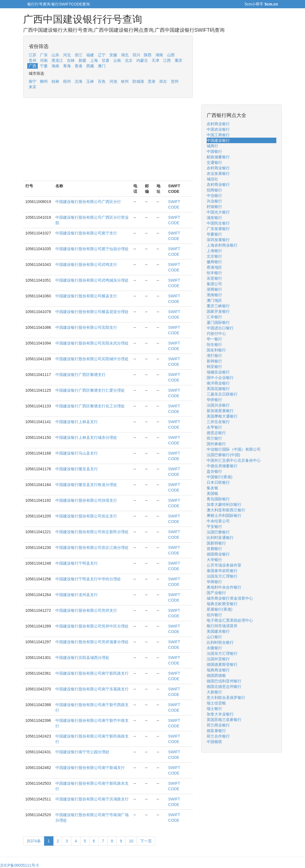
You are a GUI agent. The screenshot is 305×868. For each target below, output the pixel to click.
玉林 (90, 81)
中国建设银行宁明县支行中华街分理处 (88, 579)
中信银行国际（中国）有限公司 (234, 449)
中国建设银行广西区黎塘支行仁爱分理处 (90, 390)
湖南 (159, 55)
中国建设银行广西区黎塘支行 (80, 375)
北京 (129, 60)
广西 (33, 66)
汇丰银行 (214, 317)
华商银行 (214, 582)
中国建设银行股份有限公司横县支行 (86, 296)
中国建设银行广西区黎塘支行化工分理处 (90, 406)
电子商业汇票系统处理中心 (230, 620)
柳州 (44, 81)
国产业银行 (216, 593)
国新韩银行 (216, 543)
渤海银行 (214, 295)
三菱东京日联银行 (222, 394)
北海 (79, 81)
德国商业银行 (218, 554)
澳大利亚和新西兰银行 (226, 510)
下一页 (146, 841)
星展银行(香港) (219, 609)
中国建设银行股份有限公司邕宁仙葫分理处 (92, 249)
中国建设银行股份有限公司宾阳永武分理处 (92, 343)
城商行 (212, 146)
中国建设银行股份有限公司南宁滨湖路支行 (92, 799)
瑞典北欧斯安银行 (222, 604)
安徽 (113, 55)
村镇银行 (214, 207)
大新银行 (214, 692)
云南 (117, 60)
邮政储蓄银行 (218, 157)
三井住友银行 (218, 422)
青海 (67, 66)
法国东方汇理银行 (222, 576)
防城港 (138, 81)
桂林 (55, 81)
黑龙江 (57, 60)
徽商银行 (214, 262)
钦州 (125, 81)
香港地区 (214, 267)
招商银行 (214, 190)
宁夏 (44, 66)
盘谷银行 (214, 471)
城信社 (212, 179)
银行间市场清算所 (222, 626)
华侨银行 (214, 400)
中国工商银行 (218, 135)
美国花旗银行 (218, 389)
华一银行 (214, 339)
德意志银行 (216, 433)
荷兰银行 (214, 438)
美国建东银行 (218, 631)
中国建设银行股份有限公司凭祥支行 (86, 610)
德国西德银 (216, 675)
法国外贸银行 (218, 659)
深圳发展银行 (218, 240)
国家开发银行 (218, 311)
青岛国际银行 (218, 499)
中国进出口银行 (220, 328)
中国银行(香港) (219, 477)
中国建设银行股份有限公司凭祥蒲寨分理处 (92, 642)
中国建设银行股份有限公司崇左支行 (86, 516)
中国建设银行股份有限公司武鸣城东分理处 (92, 280)
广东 (44, 55)
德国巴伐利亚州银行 (224, 681)
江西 (167, 60)
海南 (55, 66)
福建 (90, 55)
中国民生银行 (218, 223)
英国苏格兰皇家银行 (224, 720)
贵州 (33, 60)
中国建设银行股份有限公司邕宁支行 (86, 233)
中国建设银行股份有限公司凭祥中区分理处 (92, 626)
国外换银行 (216, 444)
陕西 (148, 55)
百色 (102, 81)
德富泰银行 (216, 731)
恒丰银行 (214, 273)
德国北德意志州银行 (224, 687)
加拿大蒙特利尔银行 (224, 504)
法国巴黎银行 (218, 532)
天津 (155, 60)
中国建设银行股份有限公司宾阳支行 (86, 327)
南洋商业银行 (218, 383)
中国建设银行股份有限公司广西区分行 (88, 202)
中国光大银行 (218, 212)
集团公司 (214, 284)
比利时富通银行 (220, 538)
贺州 (175, 81)
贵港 (152, 81)
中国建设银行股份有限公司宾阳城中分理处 (92, 359)
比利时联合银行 (220, 642)
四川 (136, 55)
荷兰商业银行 (218, 725)
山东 (55, 55)
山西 (171, 55)
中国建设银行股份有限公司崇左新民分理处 (92, 532)
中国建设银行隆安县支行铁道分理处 (86, 485)
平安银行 (214, 527)
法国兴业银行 (218, 405)
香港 (79, 66)
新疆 (82, 60)
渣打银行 (214, 356)
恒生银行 (214, 344)
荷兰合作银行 (218, 736)
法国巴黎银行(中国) (223, 455)
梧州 (67, 81)
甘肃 (106, 60)
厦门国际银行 (218, 322)
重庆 (179, 60)
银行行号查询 (39, 4)
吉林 (71, 60)
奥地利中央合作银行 (224, 587)
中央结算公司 (218, 521)
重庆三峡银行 (218, 306)
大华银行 (214, 560)
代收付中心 (216, 333)
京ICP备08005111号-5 (19, 865)
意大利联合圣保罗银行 (226, 698)
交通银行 (214, 162)
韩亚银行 (214, 367)
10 (131, 841)
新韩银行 (214, 361)
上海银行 (214, 251)
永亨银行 (214, 427)
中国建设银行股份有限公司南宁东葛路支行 (92, 689)
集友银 (212, 488)
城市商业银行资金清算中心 (230, 598)
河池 (113, 81)
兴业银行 (214, 201)
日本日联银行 (218, 482)
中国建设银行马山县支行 (77, 453)
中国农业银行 (218, 129)
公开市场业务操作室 (224, 565)
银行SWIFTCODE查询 (71, 4)
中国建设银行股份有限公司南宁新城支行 (90, 768)
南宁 (33, 81)
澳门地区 (214, 300)
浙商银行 (214, 289)
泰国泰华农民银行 (222, 571)
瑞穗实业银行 (218, 372)
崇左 (163, 81)
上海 (94, 60)
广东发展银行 (218, 229)
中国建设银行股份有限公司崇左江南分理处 (92, 547)
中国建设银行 (218, 140)
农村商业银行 (218, 124)
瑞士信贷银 (216, 703)
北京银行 (214, 256)
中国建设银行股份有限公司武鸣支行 (86, 265)
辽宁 (102, 55)
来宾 (33, 87)
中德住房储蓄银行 (222, 466)
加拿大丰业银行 (220, 714)
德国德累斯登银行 (222, 664)
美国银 (212, 493)
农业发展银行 (218, 173)
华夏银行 (214, 234)
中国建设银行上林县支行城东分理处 (86, 437)
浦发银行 (214, 218)
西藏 (90, 66)
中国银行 (214, 151)
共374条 (34, 841)
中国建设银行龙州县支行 (77, 595)
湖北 (125, 55)
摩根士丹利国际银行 (224, 516)
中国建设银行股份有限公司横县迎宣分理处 (92, 312)
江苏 (33, 55)
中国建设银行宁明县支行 (77, 563)
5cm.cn (271, 4)
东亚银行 (214, 278)
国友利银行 (216, 350)
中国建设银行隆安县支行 (77, 469)
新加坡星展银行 (220, 411)
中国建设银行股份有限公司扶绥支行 (86, 500)
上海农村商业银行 (222, 245)
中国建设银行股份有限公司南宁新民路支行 (92, 673)
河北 (67, 55)
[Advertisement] (108, 142)
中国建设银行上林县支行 (77, 422)
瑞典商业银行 (218, 670)
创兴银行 (214, 615)
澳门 (102, 66)
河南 (44, 60)
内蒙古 (142, 60)
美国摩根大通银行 (222, 416)
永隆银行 (214, 648)
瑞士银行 (214, 709)
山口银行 (214, 637)
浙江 (79, 55)
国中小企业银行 (220, 378)
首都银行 (214, 549)
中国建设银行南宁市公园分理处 (82, 752)
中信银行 (214, 196)
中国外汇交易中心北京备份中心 (234, 460)
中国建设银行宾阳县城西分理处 (82, 658)
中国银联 (214, 742)
